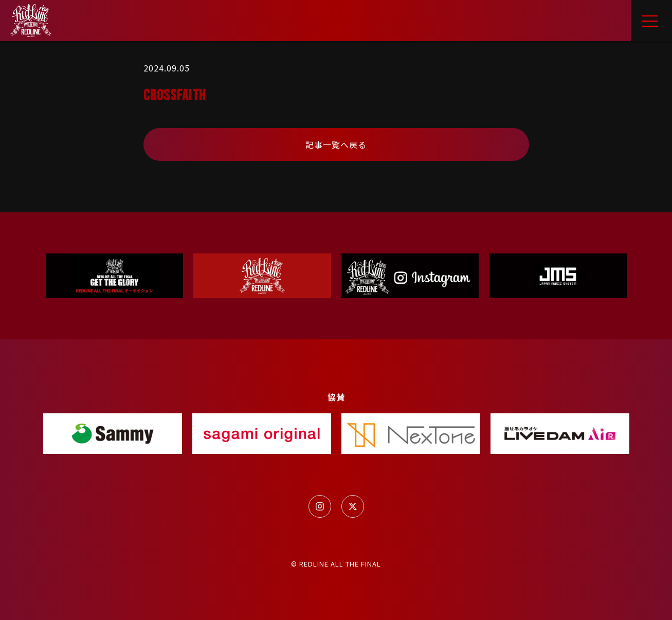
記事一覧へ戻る (336, 144)
